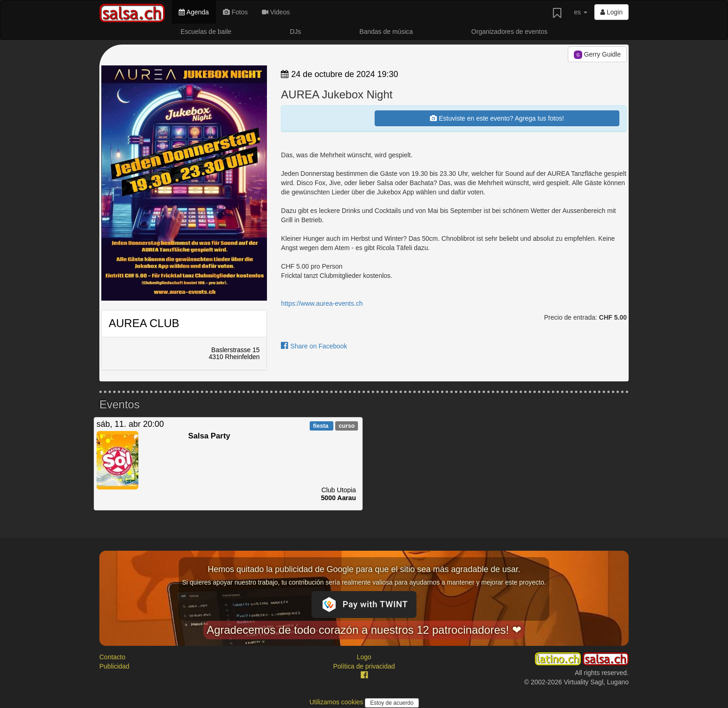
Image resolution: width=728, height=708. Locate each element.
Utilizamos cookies (337, 702)
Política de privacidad (364, 666)
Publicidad (114, 666)
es (581, 12)
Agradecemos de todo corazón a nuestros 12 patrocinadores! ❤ (364, 630)
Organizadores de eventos (509, 32)
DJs (295, 32)
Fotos (235, 12)
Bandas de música (386, 32)
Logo (364, 657)
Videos (276, 12)
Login (611, 12)
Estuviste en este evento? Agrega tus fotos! (497, 118)
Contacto (112, 657)
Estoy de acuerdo (392, 703)
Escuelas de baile (206, 32)
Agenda (194, 12)
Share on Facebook (314, 346)
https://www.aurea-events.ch (322, 303)
